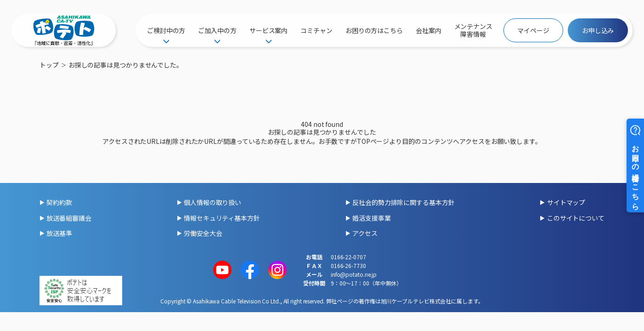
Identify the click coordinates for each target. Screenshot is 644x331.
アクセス (365, 233)
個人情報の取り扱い (212, 202)
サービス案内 (268, 30)
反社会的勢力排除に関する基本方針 (403, 202)
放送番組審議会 (69, 218)
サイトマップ (566, 202)
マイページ (533, 30)
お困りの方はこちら (374, 30)
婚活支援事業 (371, 218)
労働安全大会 (203, 233)
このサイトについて (576, 218)
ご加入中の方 (217, 30)
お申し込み (598, 30)
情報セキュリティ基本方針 (222, 218)
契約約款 (59, 202)
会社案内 (429, 30)
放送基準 (59, 233)
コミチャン (316, 30)
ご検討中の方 (166, 30)
